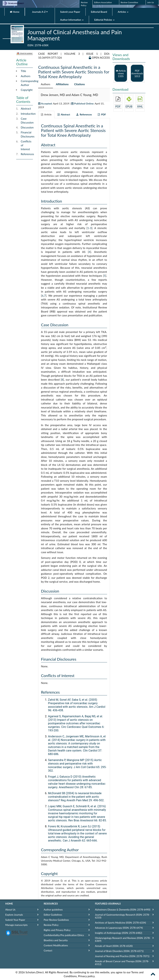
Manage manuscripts (16, 925)
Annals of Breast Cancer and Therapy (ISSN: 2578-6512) (122, 963)
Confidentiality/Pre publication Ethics (64, 935)
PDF (118, 106)
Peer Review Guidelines (56, 920)
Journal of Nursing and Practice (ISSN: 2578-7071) (122, 956)
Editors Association (103, 2)
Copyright (27, 90)
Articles (123, 12)
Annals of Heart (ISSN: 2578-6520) (114, 946)
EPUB (129, 106)
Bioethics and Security (56, 940)
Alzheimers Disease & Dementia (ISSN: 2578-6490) (123, 910)
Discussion (27, 127)
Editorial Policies (104, 20)
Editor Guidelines (53, 915)
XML (140, 106)
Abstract (26, 109)
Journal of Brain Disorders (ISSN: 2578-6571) (119, 951)
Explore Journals (14, 915)
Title (23, 71)
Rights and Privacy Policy (57, 930)
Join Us (151, 2)
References (27, 154)
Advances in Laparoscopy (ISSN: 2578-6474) (119, 928)
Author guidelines (53, 910)
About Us (10, 910)
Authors (26, 76)
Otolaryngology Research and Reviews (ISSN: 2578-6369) (123, 939)
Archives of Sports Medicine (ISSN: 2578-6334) (120, 923)
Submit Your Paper (15, 920)
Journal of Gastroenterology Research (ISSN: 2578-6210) (122, 916)
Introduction (28, 114)
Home (15, 12)
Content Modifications (56, 945)
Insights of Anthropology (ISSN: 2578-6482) (119, 933)
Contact (48, 950)
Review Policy (51, 925)
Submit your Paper (70, 12)
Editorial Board (99, 12)
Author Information (72, 20)
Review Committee (129, 2)
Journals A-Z (40, 12)
